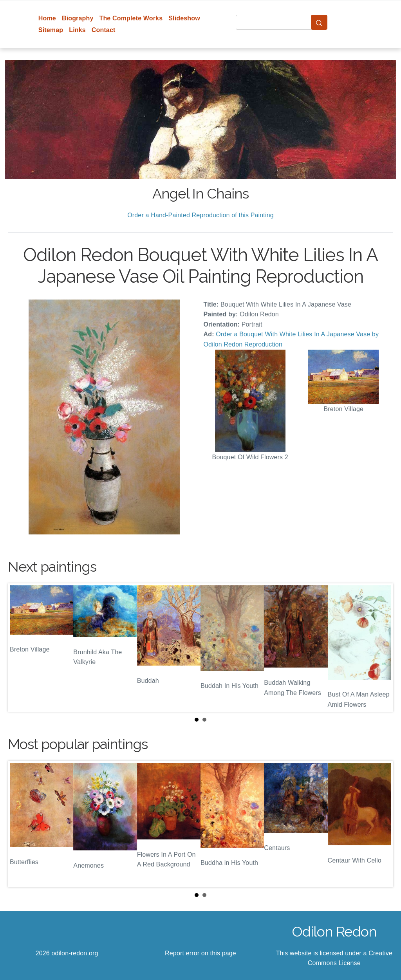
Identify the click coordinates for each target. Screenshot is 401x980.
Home (47, 18)
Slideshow (184, 18)
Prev (20, 648)
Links (77, 30)
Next (381, 648)
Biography (78, 18)
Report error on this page (200, 953)
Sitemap (51, 30)
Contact (104, 30)
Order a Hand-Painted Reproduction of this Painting (200, 215)
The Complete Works (131, 18)
